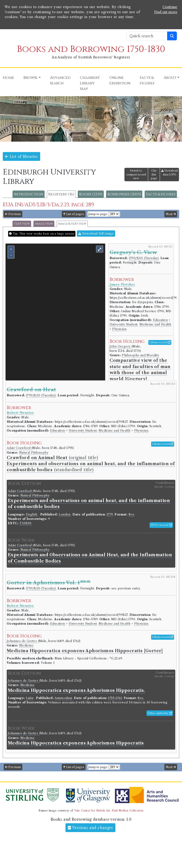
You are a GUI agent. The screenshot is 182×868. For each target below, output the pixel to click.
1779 (110, 514)
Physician (119, 329)
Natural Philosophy (34, 453)
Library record (160, 342)
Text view (22, 224)
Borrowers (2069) (124, 194)
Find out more (166, 12)
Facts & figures (161, 194)
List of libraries (21, 156)
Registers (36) (61, 194)
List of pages (74, 214)
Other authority (160, 713)
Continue (170, 7)
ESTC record (161, 525)
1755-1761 (115, 698)
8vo (131, 514)
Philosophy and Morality (140, 355)
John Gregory (121, 346)
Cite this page (154, 175)
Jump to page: (98, 214)
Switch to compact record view (136, 175)
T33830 (25, 523)
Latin (30, 698)
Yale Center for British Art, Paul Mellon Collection (109, 811)
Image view (44, 224)
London (65, 514)
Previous (13, 214)
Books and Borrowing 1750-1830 (91, 49)
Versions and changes (90, 828)
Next (171, 214)
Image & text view (72, 224)
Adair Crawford (19, 448)
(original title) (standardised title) (91, 464)
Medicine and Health (155, 324)
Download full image (96, 234)
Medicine (26, 645)
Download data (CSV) (169, 173)
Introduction (29, 194)
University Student (124, 324)
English (32, 514)
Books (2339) (91, 194)
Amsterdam (63, 698)
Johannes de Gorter (22, 641)
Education (160, 320)
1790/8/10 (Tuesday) (144, 258)
